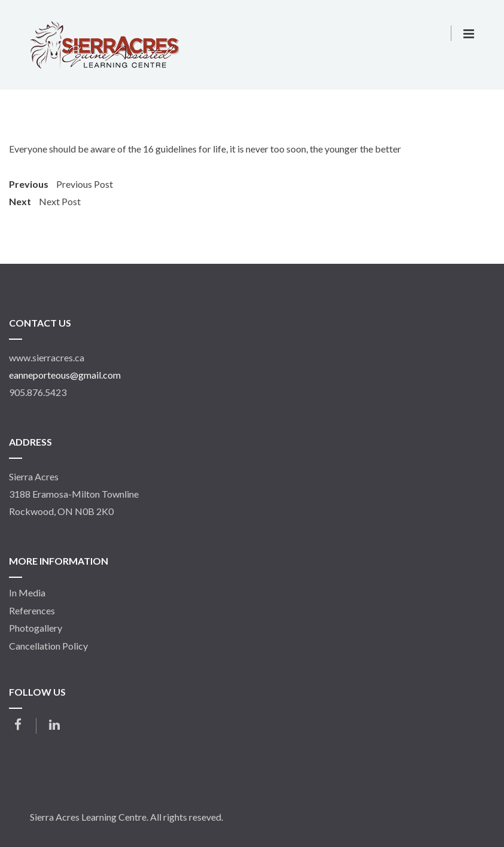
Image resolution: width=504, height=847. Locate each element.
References (32, 611)
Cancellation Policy (48, 646)
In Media (27, 593)
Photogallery (36, 628)
